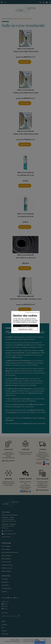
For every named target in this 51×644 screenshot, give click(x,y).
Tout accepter (26, 326)
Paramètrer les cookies (26, 329)
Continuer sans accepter (32, 312)
